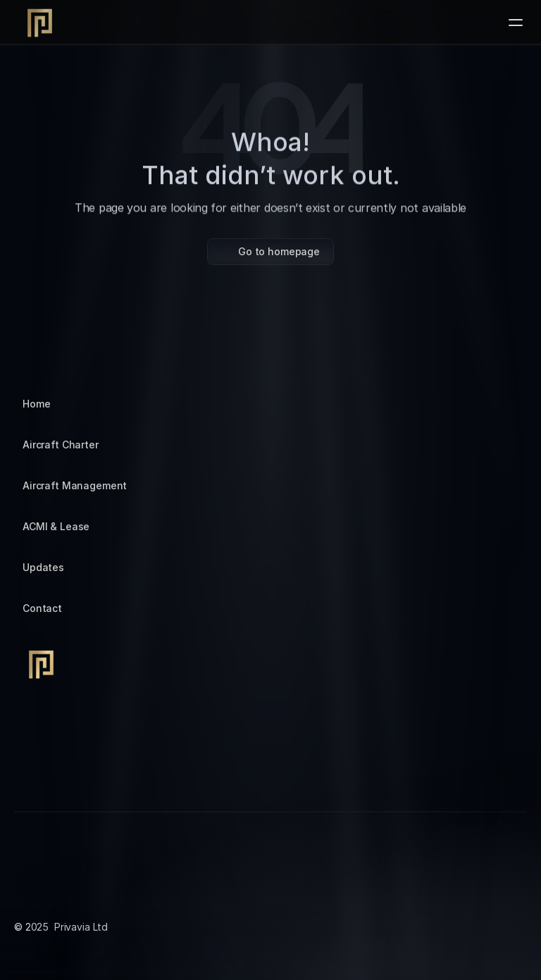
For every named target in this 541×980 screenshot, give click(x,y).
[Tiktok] (59, 775)
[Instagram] (25, 775)
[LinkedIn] (93, 775)
